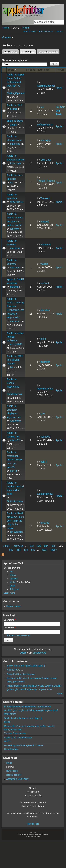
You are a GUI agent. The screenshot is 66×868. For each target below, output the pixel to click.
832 (32, 546)
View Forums (10, 52)
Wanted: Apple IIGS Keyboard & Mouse (24, 745)
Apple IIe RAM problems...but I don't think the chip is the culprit (15, 521)
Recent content (14, 606)
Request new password (19, 635)
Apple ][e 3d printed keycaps (21, 674)
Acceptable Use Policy (17, 779)
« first (6, 546)
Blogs (9, 763)
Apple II (60, 88)
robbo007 (15, 440)
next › (45, 550)
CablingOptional (16, 93)
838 (19, 550)
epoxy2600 (16, 344)
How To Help (30, 31)
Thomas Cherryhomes (15, 733)
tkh (12, 367)
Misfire (13, 582)
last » (54, 550)
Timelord (45, 198)
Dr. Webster (17, 532)
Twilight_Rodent (46, 181)
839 (26, 550)
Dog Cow (46, 160)
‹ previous (18, 546)
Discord (14, 579)
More (60, 694)
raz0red (14, 287)
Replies (31, 70)
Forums (15, 28)
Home (6, 28)
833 (39, 546)
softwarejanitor (45, 124)
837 (11, 550)
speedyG (45, 437)
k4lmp (13, 109)
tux (42, 107)
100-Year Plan (46, 31)
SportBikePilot (15, 394)
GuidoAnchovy (15, 501)
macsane (15, 248)
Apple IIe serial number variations (15, 337)
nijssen (8, 722)
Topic (13, 70)
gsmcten (45, 310)
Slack (12, 586)
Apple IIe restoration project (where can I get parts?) (15, 460)
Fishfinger (15, 163)
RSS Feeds (12, 771)
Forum (61, 70)
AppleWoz (16, 421)
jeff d (43, 339)
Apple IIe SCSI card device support (15, 360)
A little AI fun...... (15, 670)
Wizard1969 (17, 202)
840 (33, 550)
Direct (23, 653)
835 (54, 546)
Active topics (29, 51)
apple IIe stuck (15, 121)
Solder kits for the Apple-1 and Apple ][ (26, 666)
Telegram (14, 589)
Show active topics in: (15, 60)
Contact (59, 31)
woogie (44, 264)
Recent (25, 28)
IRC (12, 571)
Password (10, 628)
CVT (43, 414)
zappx (13, 124)
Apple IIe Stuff (15, 105)
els (12, 183)
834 (46, 546)
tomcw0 (14, 229)
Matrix (13, 575)
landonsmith (10, 714)
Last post (44, 70)
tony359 (45, 523)
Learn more (9, 593)
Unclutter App (39, 653)
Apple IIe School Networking (13, 383)
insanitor (45, 362)
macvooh (15, 321)
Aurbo (7, 741)
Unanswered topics (48, 52)
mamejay (15, 144)
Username (10, 620)
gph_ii (13, 471)
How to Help (33, 824)
